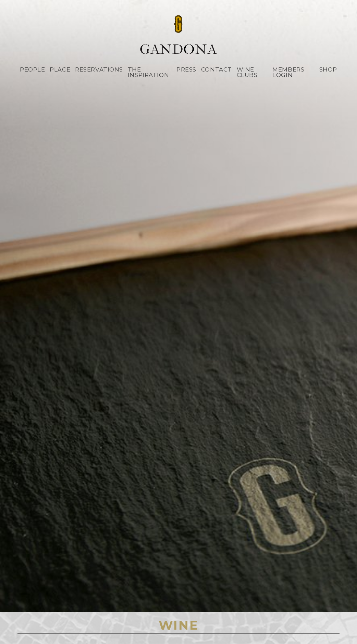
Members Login (288, 72)
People (32, 69)
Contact (217, 69)
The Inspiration (148, 72)
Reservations (99, 69)
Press (186, 69)
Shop (328, 69)
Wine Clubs (247, 72)
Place (60, 69)
